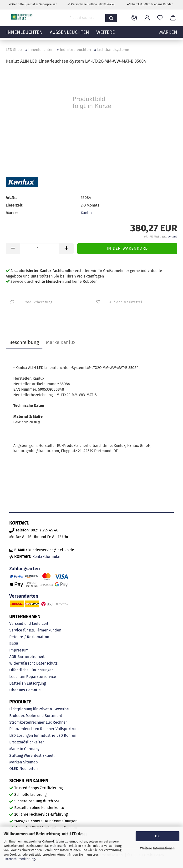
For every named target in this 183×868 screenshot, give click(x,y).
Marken (16, 762)
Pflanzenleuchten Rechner (32, 729)
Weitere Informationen (157, 848)
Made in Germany (24, 749)
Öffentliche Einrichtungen (31, 670)
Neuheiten (29, 769)
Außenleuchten (69, 35)
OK (157, 836)
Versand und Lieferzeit (29, 623)
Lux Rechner (56, 722)
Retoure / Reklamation (29, 637)
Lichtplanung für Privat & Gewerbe (39, 709)
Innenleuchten (24, 35)
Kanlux (87, 213)
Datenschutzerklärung (19, 859)
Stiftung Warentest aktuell (32, 755)
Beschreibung (24, 342)
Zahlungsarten (25, 569)
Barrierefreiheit (31, 657)
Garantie (33, 690)
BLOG (14, 643)
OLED (14, 769)
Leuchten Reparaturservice (33, 677)
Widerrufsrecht (22, 663)
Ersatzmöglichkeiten (27, 742)
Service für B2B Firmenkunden (35, 630)
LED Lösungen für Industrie (32, 735)
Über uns (17, 690)
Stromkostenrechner (27, 722)
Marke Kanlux (61, 342)
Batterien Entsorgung (28, 683)
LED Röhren (66, 735)
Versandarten (24, 596)
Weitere (106, 35)
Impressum (19, 650)
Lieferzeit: (15, 205)
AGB (13, 657)
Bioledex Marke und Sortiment (36, 716)
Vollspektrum (67, 729)
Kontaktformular (47, 557)
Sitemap (30, 762)
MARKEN (168, 35)
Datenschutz (47, 663)
